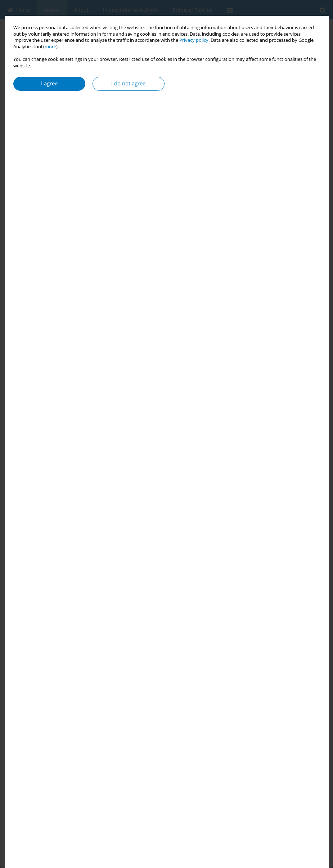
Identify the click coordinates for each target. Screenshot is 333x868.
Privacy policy (194, 40)
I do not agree (128, 83)
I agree (49, 83)
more (50, 47)
